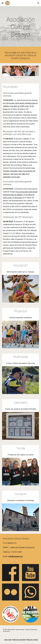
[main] (21, 27)
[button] (3, 3)
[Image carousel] (21, 72)
